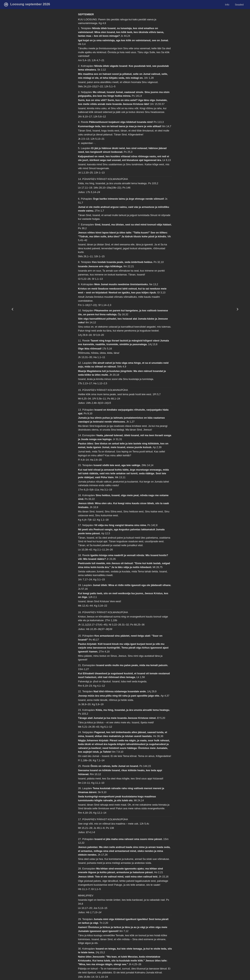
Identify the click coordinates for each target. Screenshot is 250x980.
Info (227, 4)
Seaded (239, 4)
